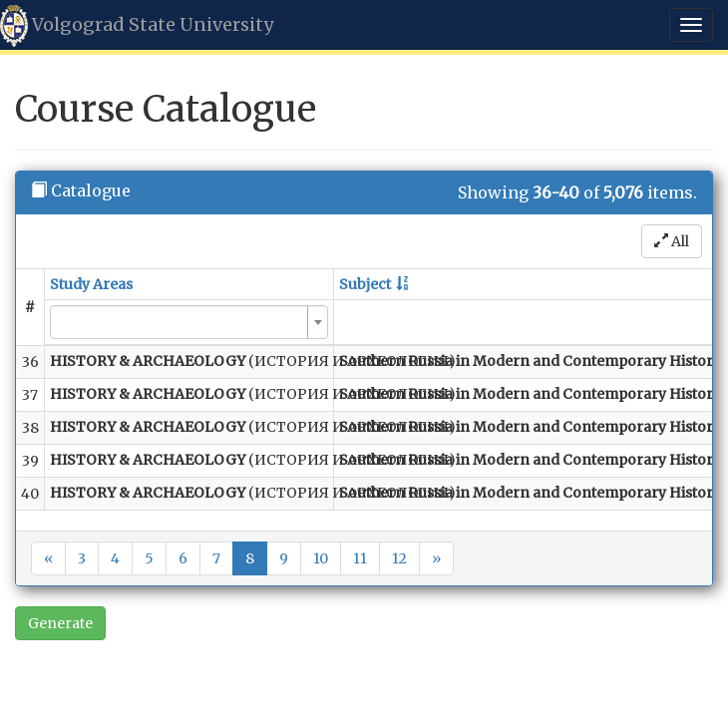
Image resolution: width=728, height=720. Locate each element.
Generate (60, 623)
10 (321, 558)
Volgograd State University (137, 26)
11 (360, 558)
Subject (365, 284)
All (672, 241)
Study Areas (91, 284)
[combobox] (189, 322)
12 (399, 558)
